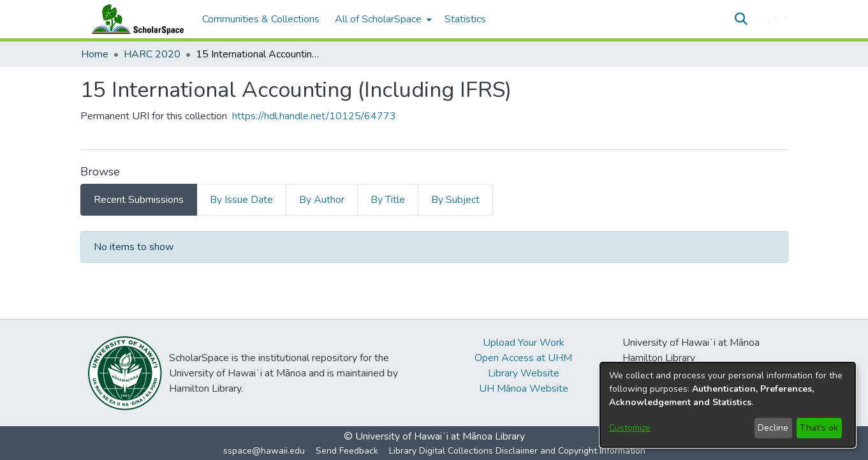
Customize (630, 428)
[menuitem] (382, 19)
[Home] (135, 19)
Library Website (524, 373)
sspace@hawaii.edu (264, 451)
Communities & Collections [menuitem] (261, 19)
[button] (741, 19)
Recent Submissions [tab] (139, 200)
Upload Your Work (524, 343)
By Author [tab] (322, 200)
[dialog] (728, 405)
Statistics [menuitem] (465, 19)
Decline (773, 428)
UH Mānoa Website (524, 389)
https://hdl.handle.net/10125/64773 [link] (314, 116)
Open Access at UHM (523, 358)
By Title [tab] (388, 200)
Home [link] (95, 54)
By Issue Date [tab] (241, 200)
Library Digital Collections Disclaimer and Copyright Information (517, 451)
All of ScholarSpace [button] (378, 19)
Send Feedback (347, 451)
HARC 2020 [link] (152, 54)
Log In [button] (768, 19)
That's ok (819, 428)
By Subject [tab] (455, 200)
